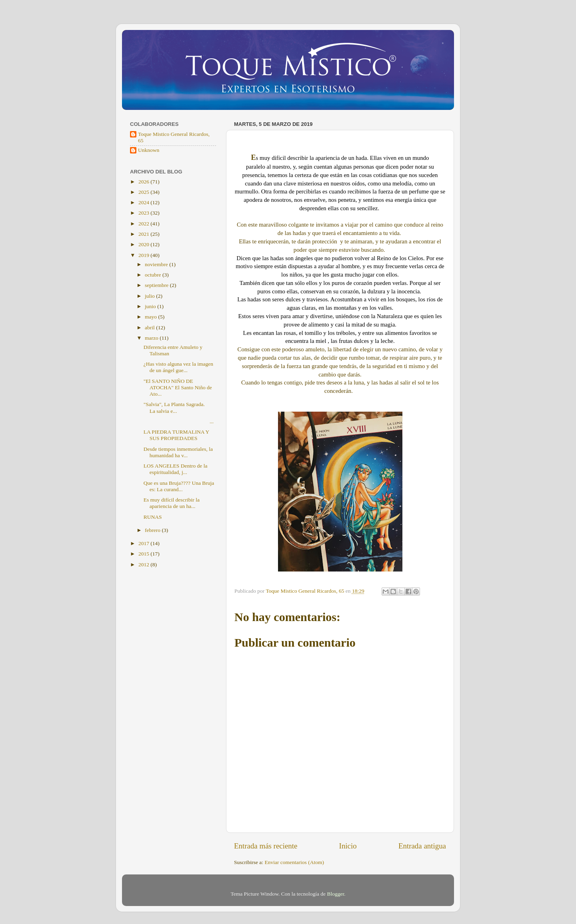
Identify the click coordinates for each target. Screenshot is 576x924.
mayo (151, 317)
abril (150, 328)
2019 (144, 255)
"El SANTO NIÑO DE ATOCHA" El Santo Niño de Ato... (178, 387)
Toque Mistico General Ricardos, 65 (174, 137)
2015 (144, 554)
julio (150, 296)
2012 (144, 565)
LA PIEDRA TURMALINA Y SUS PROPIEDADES (176, 435)
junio (151, 306)
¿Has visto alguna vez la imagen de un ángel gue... (178, 367)
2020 (144, 244)
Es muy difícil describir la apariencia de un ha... (172, 503)
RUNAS (153, 517)
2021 (144, 234)
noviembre (157, 264)
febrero (153, 530)
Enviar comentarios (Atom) (294, 862)
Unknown (149, 150)
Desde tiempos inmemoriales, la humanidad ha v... (178, 452)
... (179, 421)
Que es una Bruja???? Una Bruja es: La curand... (179, 486)
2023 (144, 213)
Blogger (335, 894)
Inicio (348, 846)
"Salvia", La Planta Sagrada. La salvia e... (174, 407)
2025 (144, 192)
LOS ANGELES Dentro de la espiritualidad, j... (176, 469)
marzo (152, 338)
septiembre (157, 285)
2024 (144, 202)
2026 (144, 182)
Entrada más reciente (266, 846)
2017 (144, 543)
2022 (144, 224)
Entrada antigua (422, 846)
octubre (154, 275)
